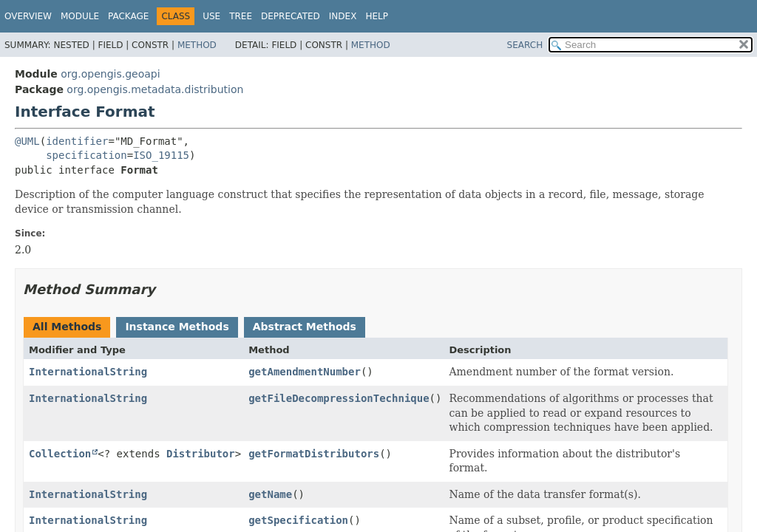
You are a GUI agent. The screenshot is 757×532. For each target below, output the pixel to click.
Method (197, 45)
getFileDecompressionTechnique (339, 398)
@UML (27, 141)
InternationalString (88, 372)
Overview (28, 16)
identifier (77, 141)
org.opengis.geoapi (110, 74)
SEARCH (525, 45)
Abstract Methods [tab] (305, 327)
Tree (241, 16)
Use (211, 16)
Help (377, 16)
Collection (60, 454)
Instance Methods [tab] (177, 327)
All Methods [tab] (67, 327)
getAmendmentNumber (305, 372)
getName (270, 494)
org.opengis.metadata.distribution (155, 89)
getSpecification (298, 520)
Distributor (201, 454)
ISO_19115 (161, 155)
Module (80, 16)
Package (128, 16)
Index (343, 16)
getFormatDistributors (314, 454)
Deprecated (291, 16)
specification (86, 155)
